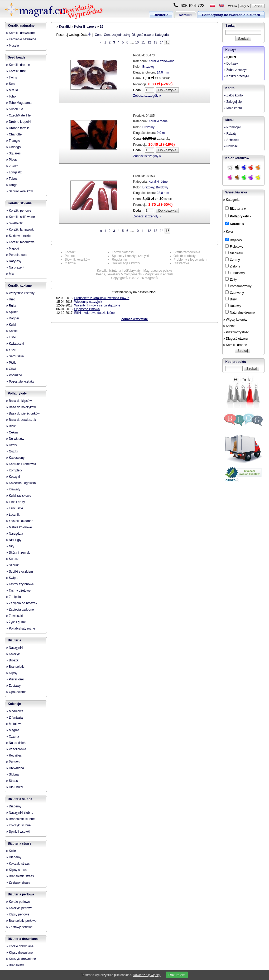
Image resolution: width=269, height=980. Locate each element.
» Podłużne (14, 375)
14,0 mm (163, 72)
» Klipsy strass (16, 870)
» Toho (11, 96)
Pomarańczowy (238, 286)
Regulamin (119, 260)
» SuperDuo (15, 109)
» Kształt (229, 326)
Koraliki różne (158, 121)
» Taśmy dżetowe (19, 591)
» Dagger (13, 318)
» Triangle (13, 141)
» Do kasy (231, 64)
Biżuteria (161, 15)
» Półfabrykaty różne (21, 628)
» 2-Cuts (12, 166)
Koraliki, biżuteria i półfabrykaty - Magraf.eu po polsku (135, 271)
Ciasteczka (181, 263)
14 (162, 42)
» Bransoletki (15, 667)
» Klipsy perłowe (18, 914)
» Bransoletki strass (20, 876)
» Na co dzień (16, 743)
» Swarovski (15, 223)
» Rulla (11, 306)
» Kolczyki (13, 654)
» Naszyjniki (15, 648)
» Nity (10, 546)
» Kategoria (231, 200)
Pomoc (70, 256)
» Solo (11, 84)
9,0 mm (162, 133)
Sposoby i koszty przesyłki (130, 256)
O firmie (70, 263)
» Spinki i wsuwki (18, 832)
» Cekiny (13, 432)
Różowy (233, 306)
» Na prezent (15, 267)
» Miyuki (12, 90)
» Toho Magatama (19, 103)
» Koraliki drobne (18, 65)
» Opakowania (16, 692)
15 (101, 27)
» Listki (11, 337)
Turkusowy (235, 273)
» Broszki (13, 660)
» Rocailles (14, 755)
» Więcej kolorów (235, 320)
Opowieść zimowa (87, 309)
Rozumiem (177, 975)
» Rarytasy (14, 261)
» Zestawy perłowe (20, 927)
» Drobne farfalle (18, 128)
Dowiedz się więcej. (147, 975)
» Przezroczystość (236, 332)
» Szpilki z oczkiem (20, 572)
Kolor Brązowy (85, 27)
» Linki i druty (16, 502)
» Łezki (11, 350)
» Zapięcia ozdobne (20, 610)
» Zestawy (14, 686)
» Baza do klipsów (19, 401)
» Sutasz (13, 559)
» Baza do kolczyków (21, 407)
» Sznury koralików (20, 191)
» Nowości (231, 146)
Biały (231, 299)
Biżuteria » (238, 209)
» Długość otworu (236, 339)
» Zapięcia (14, 597)
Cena (99, 35)
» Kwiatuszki (15, 344)
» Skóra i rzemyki (18, 553)
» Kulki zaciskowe (19, 496)
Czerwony (235, 292)
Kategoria (162, 35)
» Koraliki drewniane (21, 33)
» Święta (12, 578)
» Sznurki (13, 565)
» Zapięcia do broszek (22, 603)
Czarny (233, 260)
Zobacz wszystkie (135, 319)
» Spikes (12, 312)
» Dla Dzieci (15, 787)
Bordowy (162, 187)
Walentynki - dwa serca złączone (97, 305)
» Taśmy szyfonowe (20, 584)
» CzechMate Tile (19, 115)
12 (149, 42)
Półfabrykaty (17, 393)
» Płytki (11, 363)
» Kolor (228, 232)
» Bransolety (15, 965)
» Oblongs (14, 147)
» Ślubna (13, 774)
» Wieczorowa (16, 749)
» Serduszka (15, 356)
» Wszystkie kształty (20, 293)
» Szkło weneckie (19, 236)
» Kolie (11, 851)
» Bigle (11, 426)
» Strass (12, 781)
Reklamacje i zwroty (126, 263)
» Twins (12, 77)
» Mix (10, 274)
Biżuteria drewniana (23, 939)
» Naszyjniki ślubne (20, 813)
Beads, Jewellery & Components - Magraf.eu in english (134, 274)
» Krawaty (13, 489)
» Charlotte (14, 134)
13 (155, 42)
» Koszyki (13, 477)
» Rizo (11, 299)
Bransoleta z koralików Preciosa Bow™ (102, 298)
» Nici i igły (14, 540)
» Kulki (11, 325)
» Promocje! (232, 127)
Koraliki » (237, 224)
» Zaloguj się (233, 102)
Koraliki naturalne (21, 26)
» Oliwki (12, 369)
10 (137, 42)
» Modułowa (15, 711)
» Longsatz (14, 172)
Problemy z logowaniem (190, 260)
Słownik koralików (77, 260)
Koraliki (185, 15)
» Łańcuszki (15, 508)
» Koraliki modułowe (20, 242)
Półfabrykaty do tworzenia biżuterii (231, 15)
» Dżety (12, 445)
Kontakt (70, 252)
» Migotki (13, 248)
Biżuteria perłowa (21, 894)
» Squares (14, 153)
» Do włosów (15, 439)
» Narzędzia (15, 534)
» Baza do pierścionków (23, 413)
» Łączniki (13, 515)
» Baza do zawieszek (21, 420)
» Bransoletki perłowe (21, 921)
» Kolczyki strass (18, 864)
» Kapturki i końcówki (21, 464)
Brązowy (148, 67)
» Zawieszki (15, 616)
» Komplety (14, 470)
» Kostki (12, 331)
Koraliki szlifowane (162, 61)
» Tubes (12, 179)
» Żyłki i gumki (16, 622)
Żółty (231, 279)
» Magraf (13, 730)
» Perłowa (13, 762)
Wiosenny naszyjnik (88, 302)
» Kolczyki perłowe (19, 908)
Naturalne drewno (240, 312)
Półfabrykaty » (241, 216)
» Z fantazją (15, 718)
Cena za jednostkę (117, 35)
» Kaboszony (15, 458)
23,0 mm (163, 193)
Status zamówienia (187, 252)
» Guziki (12, 451)
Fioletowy (234, 246)
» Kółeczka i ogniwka (21, 483)
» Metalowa (14, 724)
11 (143, 42)
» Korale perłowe (18, 902)
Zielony (233, 266)
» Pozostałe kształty (20, 382)
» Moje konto (233, 108)
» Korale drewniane (20, 946)
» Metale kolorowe (19, 527)
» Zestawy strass (18, 883)
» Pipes (12, 160)
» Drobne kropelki (19, 122)
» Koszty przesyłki (237, 76)
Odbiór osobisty (184, 256)
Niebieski (234, 253)
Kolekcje (14, 704)
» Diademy (14, 806)
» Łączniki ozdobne (20, 521)
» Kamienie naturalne (21, 39)
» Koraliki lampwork (20, 230)
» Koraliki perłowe (19, 211)
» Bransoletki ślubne (21, 819)
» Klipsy (12, 673)
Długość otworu (143, 35)
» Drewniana (15, 768)
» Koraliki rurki (16, 71)
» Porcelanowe (17, 255)
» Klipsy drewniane (20, 953)
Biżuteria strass (20, 844)
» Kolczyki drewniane (21, 959)
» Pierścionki (15, 679)
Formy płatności (123, 252)
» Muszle (13, 46)
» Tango (12, 185)
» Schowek (232, 140)
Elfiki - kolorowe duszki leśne (95, 313)
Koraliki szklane (20, 203)
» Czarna (13, 737)
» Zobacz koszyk (236, 70)
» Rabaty (230, 134)
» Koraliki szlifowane (21, 217)
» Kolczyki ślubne (19, 825)
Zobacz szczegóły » (147, 96)
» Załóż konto (233, 95)
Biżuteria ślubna (20, 799)
